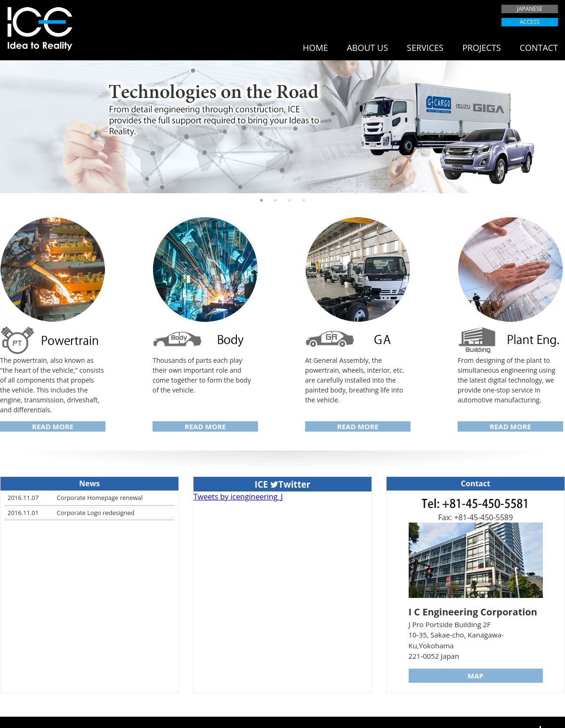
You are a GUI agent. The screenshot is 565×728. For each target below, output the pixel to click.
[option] (282, 127)
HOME (315, 48)
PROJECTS (482, 48)
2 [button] (275, 200)
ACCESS (530, 22)
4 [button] (304, 200)
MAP (476, 676)
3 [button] (290, 200)
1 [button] (261, 200)
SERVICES (425, 48)
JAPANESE (530, 9)
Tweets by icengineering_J (238, 497)
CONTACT (539, 48)
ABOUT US (367, 48)
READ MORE (53, 426)
